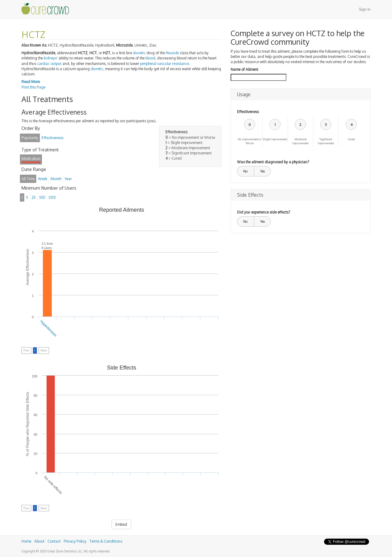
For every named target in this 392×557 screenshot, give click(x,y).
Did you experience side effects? (264, 212)
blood (150, 58)
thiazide (172, 53)
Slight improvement (275, 139)
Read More (31, 82)
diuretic (139, 53)
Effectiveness (248, 112)
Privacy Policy (75, 541)
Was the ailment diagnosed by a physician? (273, 162)
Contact (54, 541)
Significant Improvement (326, 141)
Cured (351, 139)
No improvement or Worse (250, 141)
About (39, 541)
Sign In (365, 9)
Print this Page (33, 87)
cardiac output (49, 64)
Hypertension (49, 328)
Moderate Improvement (300, 141)
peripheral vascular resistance (164, 64)
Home (26, 541)
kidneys (50, 58)
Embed (121, 524)
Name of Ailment (244, 69)
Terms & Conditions (106, 541)
